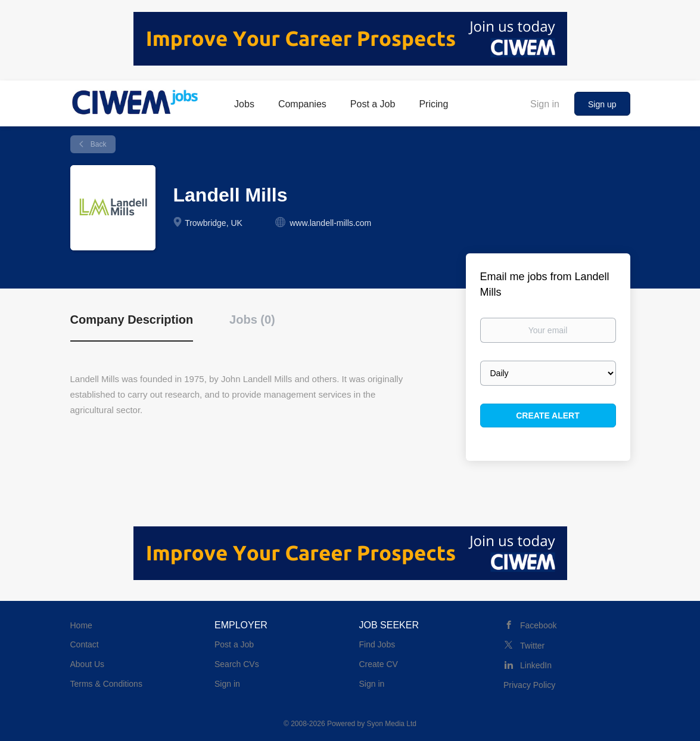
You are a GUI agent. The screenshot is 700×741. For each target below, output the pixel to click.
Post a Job (234, 644)
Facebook (538, 625)
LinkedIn (536, 665)
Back (98, 144)
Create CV (379, 664)
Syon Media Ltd (392, 724)
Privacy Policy (529, 685)
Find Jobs (377, 644)
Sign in (545, 104)
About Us (88, 664)
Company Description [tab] (132, 320)
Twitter (532, 646)
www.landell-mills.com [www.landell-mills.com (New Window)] (330, 223)
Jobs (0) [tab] (252, 320)
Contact (85, 644)
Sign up (602, 104)
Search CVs (237, 664)
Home (81, 625)
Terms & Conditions (106, 684)
